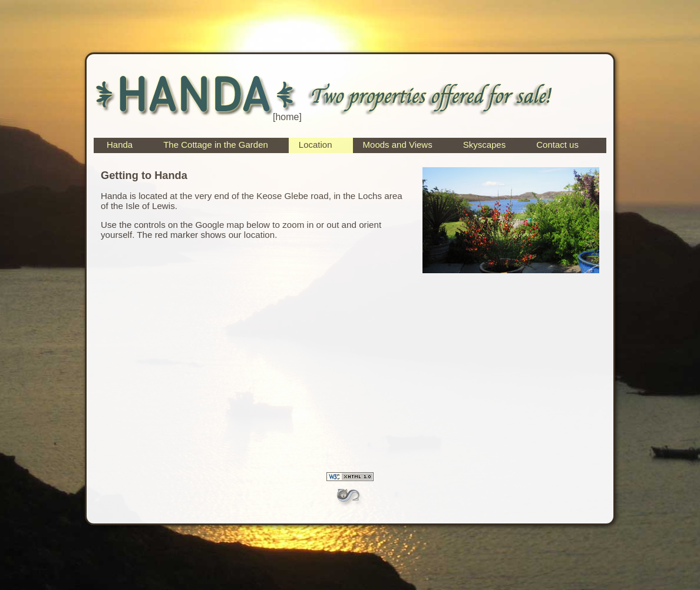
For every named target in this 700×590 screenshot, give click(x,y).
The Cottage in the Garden (216, 145)
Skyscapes (485, 145)
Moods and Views (398, 145)
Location (316, 145)
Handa (120, 145)
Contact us (557, 145)
